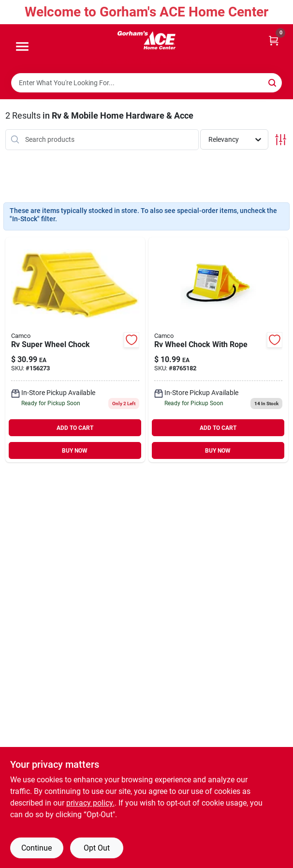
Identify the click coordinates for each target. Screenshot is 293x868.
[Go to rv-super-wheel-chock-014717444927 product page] (75, 350)
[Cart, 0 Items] (274, 40)
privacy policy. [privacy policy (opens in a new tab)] (90, 803)
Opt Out (97, 848)
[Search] (273, 82)
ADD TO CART (75, 428)
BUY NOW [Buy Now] (75, 451)
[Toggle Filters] (281, 140)
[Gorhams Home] (146, 40)
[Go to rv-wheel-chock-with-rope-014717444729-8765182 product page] (218, 350)
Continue (37, 848)
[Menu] (22, 47)
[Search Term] (146, 83)
